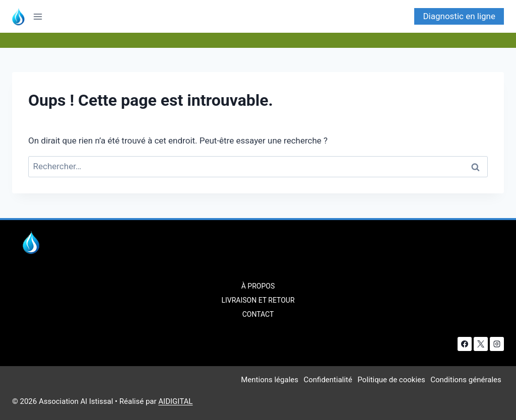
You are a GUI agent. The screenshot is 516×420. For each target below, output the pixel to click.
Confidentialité (328, 380)
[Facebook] (465, 344)
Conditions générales (466, 380)
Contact (258, 314)
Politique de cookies (391, 380)
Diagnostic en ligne (459, 16)
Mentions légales (270, 380)
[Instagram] (497, 344)
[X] (481, 344)
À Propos (258, 286)
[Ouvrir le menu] (41, 16)
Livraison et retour (258, 300)
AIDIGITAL (175, 401)
